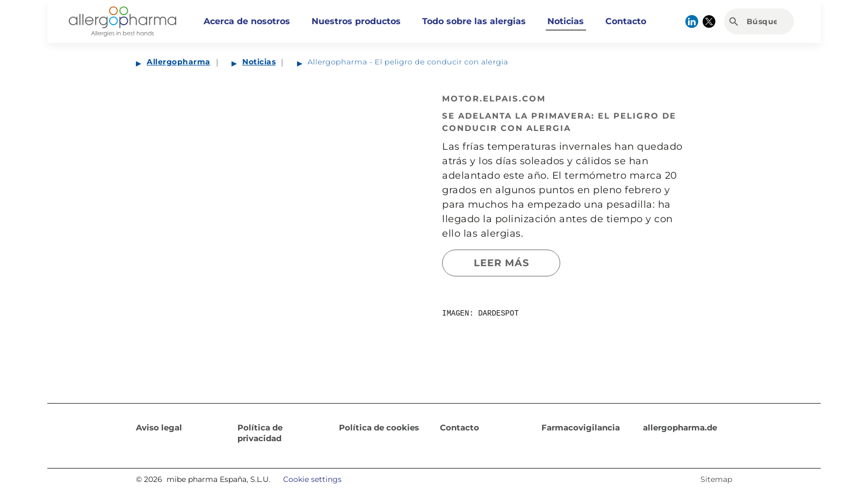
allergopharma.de (680, 427)
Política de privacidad (260, 433)
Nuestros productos (356, 21)
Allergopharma (179, 62)
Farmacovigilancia (581, 427)
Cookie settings (312, 479)
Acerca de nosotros (247, 21)
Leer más (501, 263)
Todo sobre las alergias (474, 21)
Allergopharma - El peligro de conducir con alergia (408, 62)
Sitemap (716, 479)
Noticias (566, 21)
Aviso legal (159, 427)
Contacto (626, 21)
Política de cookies (379, 427)
